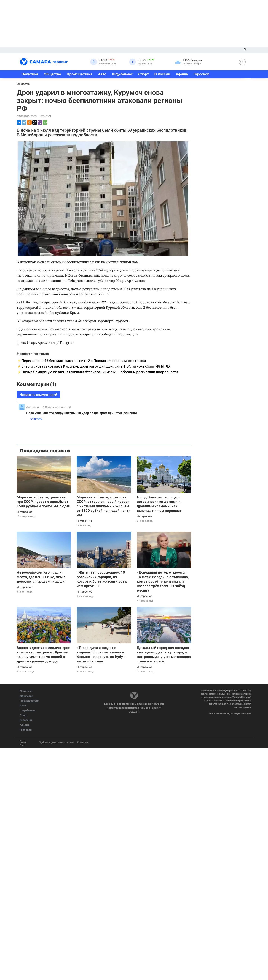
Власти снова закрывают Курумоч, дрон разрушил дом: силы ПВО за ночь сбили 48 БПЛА (96, 366)
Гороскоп (201, 74)
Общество (52, 74)
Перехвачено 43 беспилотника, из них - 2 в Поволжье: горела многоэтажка (84, 361)
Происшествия (80, 74)
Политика (30, 74)
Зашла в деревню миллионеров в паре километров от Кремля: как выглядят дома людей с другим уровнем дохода (44, 654)
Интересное (24, 512)
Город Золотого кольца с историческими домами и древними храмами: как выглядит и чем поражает (159, 504)
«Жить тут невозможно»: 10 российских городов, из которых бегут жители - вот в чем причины (102, 579)
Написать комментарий (38, 395)
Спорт (143, 74)
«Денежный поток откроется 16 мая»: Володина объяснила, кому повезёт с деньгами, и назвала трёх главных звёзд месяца (163, 581)
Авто (102, 74)
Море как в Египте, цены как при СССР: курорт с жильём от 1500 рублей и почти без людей (44, 502)
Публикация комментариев (56, 742)
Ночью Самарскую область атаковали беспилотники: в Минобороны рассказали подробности (100, 372)
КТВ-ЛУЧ (45, 116)
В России (162, 74)
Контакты (83, 742)
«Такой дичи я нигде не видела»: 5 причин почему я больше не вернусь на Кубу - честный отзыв (101, 654)
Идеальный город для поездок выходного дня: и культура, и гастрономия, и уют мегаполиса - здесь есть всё (164, 654)
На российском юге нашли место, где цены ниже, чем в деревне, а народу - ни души (41, 577)
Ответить (35, 419)
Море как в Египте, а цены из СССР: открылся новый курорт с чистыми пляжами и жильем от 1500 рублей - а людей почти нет (104, 506)
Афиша (182, 74)
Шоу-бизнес (122, 74)
